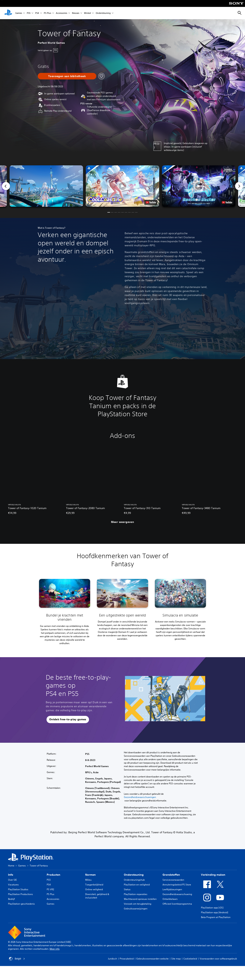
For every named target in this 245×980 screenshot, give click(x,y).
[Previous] (6, 186)
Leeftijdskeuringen (172, 889)
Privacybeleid (127, 959)
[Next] (239, 186)
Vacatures (13, 885)
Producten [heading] (53, 875)
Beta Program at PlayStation (216, 917)
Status (127, 889)
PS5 (29, 13)
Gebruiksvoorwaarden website (152, 959)
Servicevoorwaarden (173, 880)
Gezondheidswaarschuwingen (140, 797)
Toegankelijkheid (94, 885)
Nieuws (76, 13)
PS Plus (47, 13)
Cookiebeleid (190, 959)
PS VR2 (50, 889)
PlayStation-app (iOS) (212, 908)
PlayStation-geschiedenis (21, 904)
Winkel (87, 13)
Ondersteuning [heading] (134, 875)
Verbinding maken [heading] (213, 875)
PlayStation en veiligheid (137, 885)
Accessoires (62, 13)
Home (11, 866)
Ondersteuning (103, 13)
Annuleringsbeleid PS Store (177, 885)
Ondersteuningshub (134, 880)
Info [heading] (11, 875)
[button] (122, 186)
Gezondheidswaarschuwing (177, 894)
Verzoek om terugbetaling (138, 904)
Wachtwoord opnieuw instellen (140, 899)
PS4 (37, 13)
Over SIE (12, 880)
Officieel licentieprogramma (177, 904)
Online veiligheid (94, 889)
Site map (176, 959)
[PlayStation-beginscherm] (8, 13)
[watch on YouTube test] (151, 202)
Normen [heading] (90, 875)
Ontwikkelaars (170, 899)
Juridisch (112, 959)
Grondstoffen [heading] (171, 875)
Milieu (88, 880)
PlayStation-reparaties (136, 894)
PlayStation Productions (20, 894)
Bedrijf (11, 899)
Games (19, 13)
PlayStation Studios (18, 889)
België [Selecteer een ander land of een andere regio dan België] (17, 959)
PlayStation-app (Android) (215, 912)
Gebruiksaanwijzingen (136, 909)
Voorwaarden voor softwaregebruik (218, 959)
